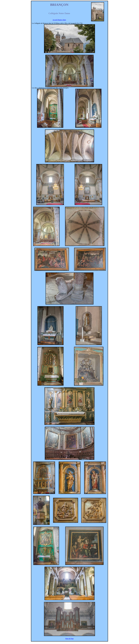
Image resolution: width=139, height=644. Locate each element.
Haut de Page (69, 639)
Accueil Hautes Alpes (59, 20)
